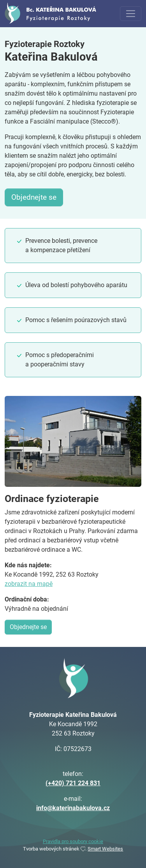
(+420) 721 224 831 (73, 783)
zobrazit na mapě (29, 584)
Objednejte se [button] (34, 197)
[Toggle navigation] (131, 14)
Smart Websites (105, 849)
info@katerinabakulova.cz (73, 808)
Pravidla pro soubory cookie (73, 841)
